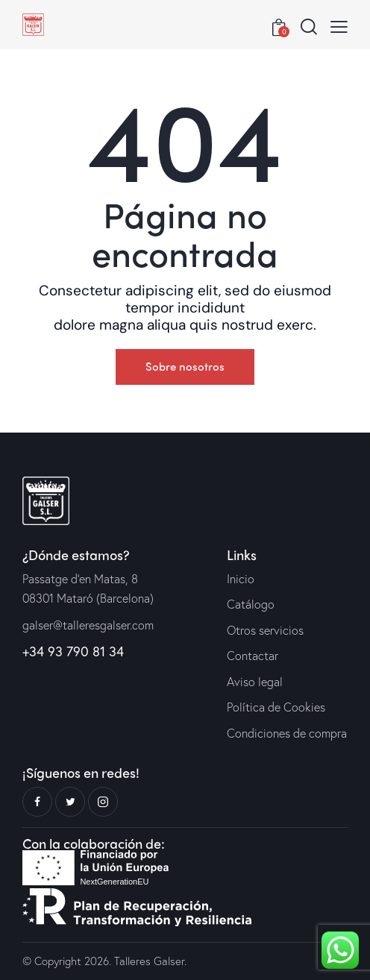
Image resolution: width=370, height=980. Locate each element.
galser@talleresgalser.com (88, 625)
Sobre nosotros (185, 366)
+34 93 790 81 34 (73, 651)
